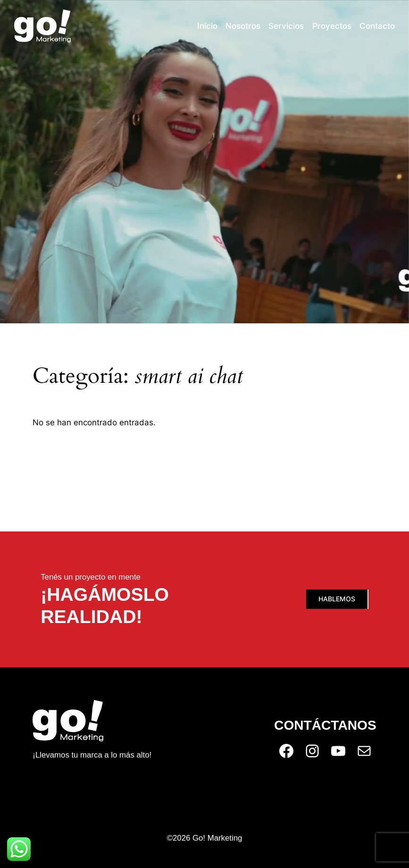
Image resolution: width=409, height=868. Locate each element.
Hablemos (337, 599)
